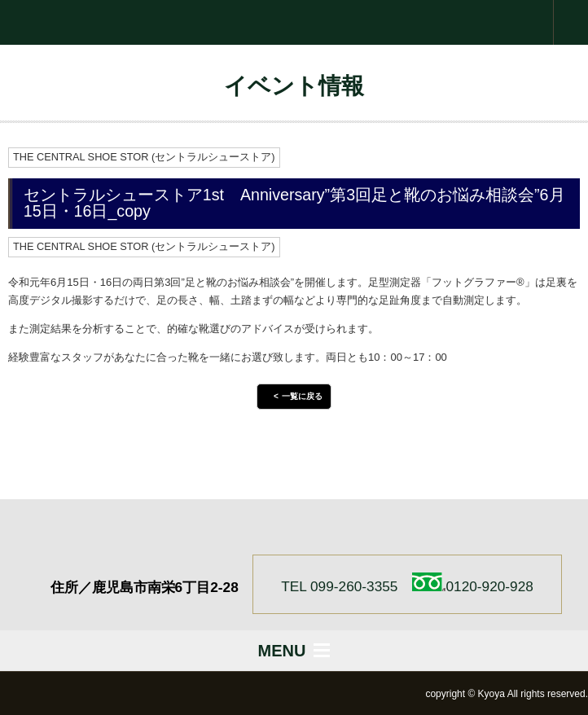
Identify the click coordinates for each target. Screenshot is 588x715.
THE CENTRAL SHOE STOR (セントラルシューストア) (144, 157)
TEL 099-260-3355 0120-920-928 (407, 583)
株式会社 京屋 (294, 22)
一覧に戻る (302, 396)
